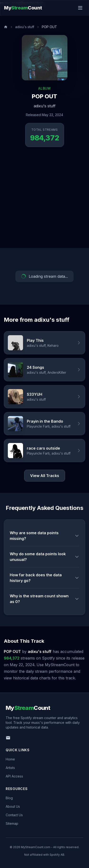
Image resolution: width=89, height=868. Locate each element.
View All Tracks (45, 476)
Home (10, 759)
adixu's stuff (25, 27)
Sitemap (12, 823)
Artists (10, 768)
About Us (13, 806)
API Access (14, 776)
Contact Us (14, 815)
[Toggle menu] (80, 8)
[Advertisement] (44, 201)
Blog (9, 798)
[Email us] (8, 738)
